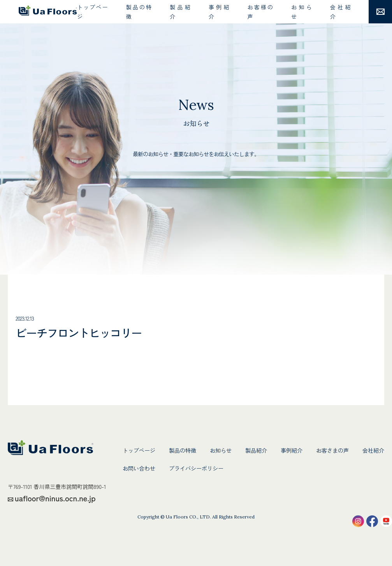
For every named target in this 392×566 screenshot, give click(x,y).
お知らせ (301, 12)
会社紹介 (340, 12)
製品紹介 (180, 12)
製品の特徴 (139, 12)
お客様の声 (260, 12)
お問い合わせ (139, 468)
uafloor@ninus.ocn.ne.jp (55, 498)
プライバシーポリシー (196, 468)
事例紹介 (219, 12)
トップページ (92, 12)
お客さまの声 (332, 450)
